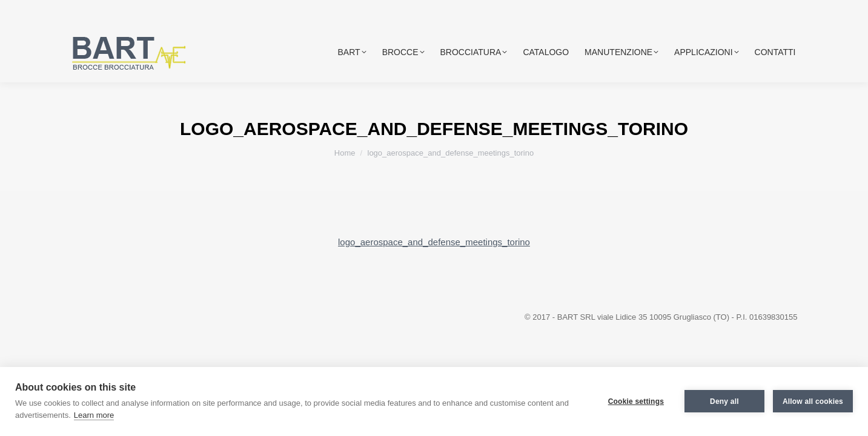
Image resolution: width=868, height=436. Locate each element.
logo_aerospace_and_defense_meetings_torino (434, 242)
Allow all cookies (813, 401)
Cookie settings (636, 401)
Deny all (724, 401)
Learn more (94, 415)
